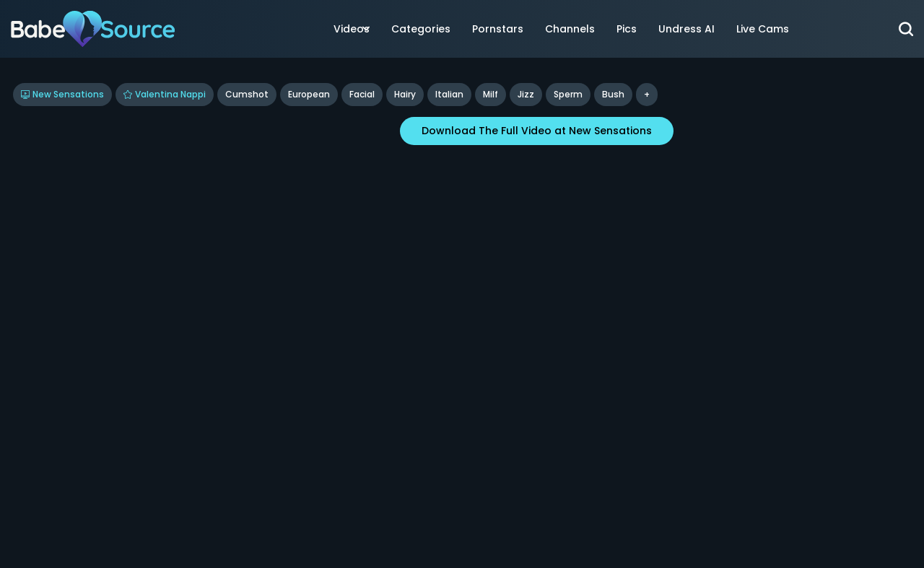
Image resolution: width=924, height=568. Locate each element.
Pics (627, 29)
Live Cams (763, 29)
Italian (449, 94)
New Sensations (62, 94)
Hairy (405, 94)
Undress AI (687, 29)
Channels (570, 29)
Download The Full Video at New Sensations (537, 131)
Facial (362, 94)
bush (613, 94)
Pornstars (498, 29)
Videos (352, 29)
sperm (568, 94)
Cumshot (247, 94)
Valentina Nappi (165, 94)
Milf (491, 94)
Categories (421, 29)
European (309, 94)
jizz (526, 94)
